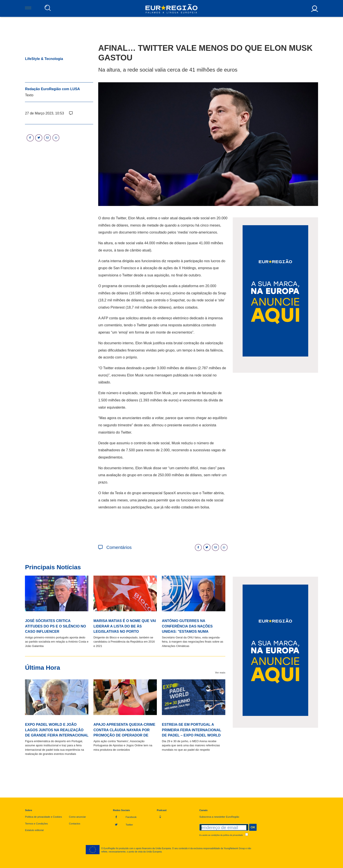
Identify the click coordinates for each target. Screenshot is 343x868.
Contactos (74, 824)
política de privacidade (233, 835)
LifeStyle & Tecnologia (44, 59)
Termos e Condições (36, 824)
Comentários (115, 547)
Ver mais (220, 673)
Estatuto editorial (34, 830)
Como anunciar (77, 817)
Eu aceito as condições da (224, 835)
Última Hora (42, 668)
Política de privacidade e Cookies (43, 817)
